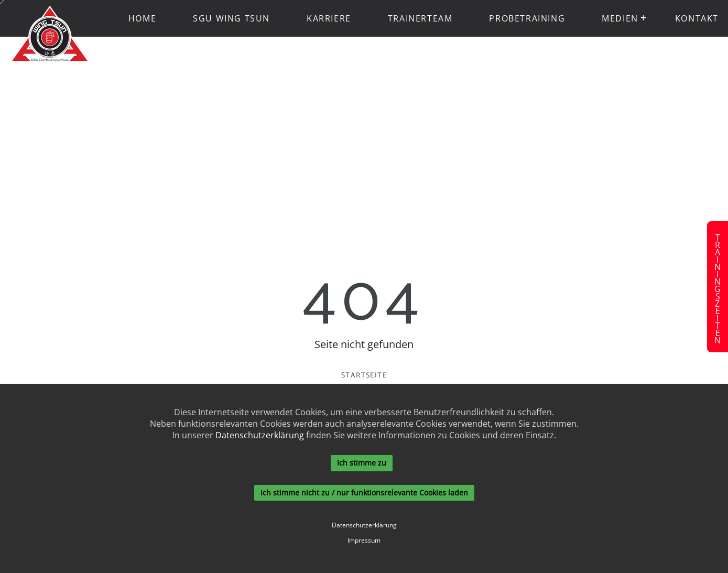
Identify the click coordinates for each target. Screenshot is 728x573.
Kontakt (697, 18)
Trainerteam (420, 18)
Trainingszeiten (718, 287)
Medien (620, 18)
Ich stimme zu (362, 463)
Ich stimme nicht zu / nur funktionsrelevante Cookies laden (364, 493)
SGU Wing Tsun (231, 18)
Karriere (329, 18)
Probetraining (527, 18)
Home (142, 18)
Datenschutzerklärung (260, 435)
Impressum (364, 540)
